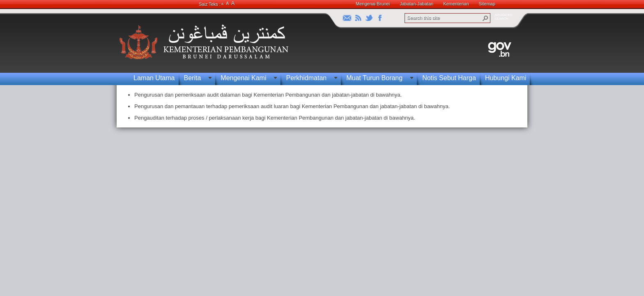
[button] (485, 18)
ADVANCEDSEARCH (504, 17)
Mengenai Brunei (373, 4)
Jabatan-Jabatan (416, 4)
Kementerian (456, 4)
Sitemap (487, 4)
